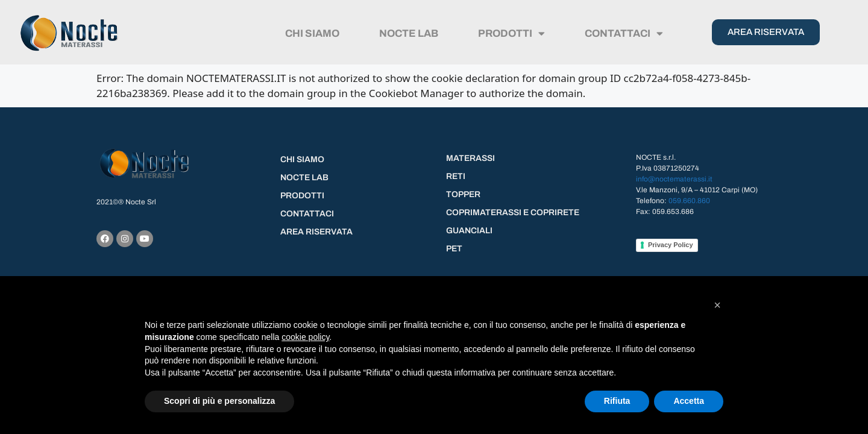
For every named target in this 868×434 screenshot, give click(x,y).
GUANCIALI (469, 231)
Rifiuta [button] (617, 401)
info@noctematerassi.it (674, 179)
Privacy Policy (671, 245)
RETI (456, 176)
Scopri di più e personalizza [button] (219, 401)
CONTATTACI (624, 33)
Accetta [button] (689, 401)
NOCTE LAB (409, 33)
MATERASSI (470, 158)
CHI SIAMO (312, 33)
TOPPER (463, 194)
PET (454, 249)
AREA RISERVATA (316, 232)
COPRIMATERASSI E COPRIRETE (513, 212)
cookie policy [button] (305, 337)
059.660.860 (689, 201)
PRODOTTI (511, 33)
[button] (717, 305)
